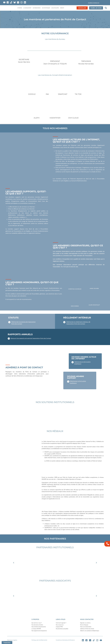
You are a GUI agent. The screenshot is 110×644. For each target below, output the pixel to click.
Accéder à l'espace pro (94, 3)
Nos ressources (60, 625)
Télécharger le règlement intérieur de (78, 322)
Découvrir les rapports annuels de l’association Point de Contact (31, 338)
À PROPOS (20, 8)
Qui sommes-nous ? (37, 623)
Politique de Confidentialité (39, 640)
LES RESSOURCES (37, 8)
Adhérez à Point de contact (87, 629)
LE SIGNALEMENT (27, 8)
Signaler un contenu (85, 623)
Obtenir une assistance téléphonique (90, 631)
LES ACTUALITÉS (55, 8)
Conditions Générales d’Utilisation (65, 640)
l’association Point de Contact (76, 324)
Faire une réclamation (86, 627)
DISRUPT (62, 8)
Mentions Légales (12, 640)
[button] (82, 3)
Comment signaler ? (61, 623)
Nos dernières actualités (62, 629)
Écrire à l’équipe (84, 625)
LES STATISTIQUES (46, 8)
